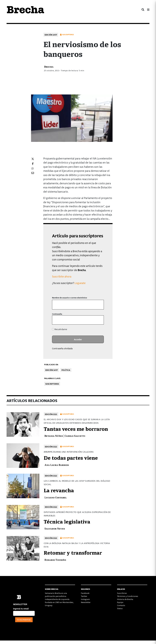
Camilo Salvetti (75, 436)
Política (66, 370)
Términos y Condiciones (128, 596)
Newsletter (86, 602)
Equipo (120, 602)
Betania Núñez (54, 436)
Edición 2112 (51, 414)
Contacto (121, 605)
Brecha (49, 66)
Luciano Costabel (56, 497)
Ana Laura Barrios (57, 465)
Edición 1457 (51, 35)
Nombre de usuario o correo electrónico (70, 298)
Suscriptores (52, 384)
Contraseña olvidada (62, 348)
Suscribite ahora (62, 276)
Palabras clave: (53, 378)
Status (120, 608)
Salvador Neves (55, 528)
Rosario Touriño (55, 560)
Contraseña (57, 314)
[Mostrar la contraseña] (100, 320)
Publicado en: (51, 364)
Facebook (85, 593)
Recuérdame (60, 329)
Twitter (84, 596)
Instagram (85, 599)
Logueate (80, 283)
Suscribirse (122, 593)
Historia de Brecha (125, 599)
